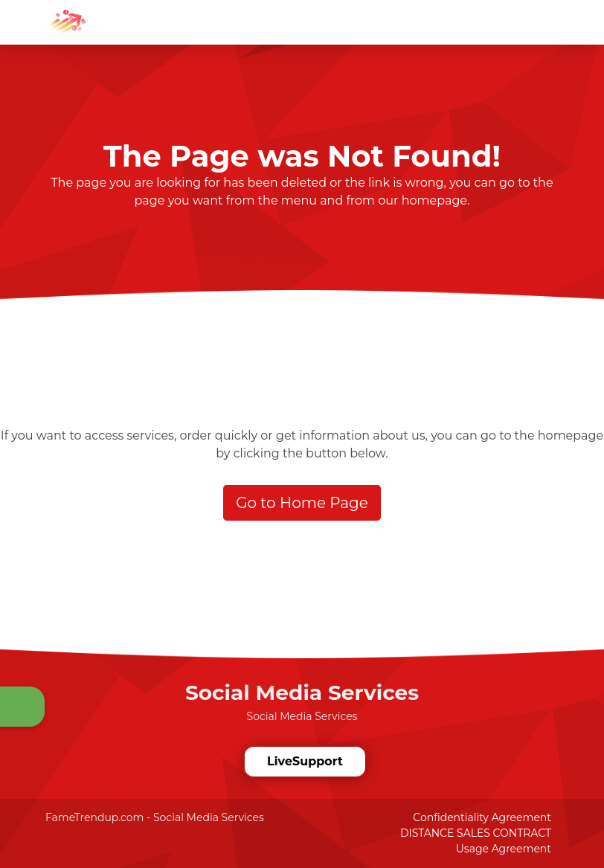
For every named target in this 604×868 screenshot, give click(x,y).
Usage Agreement (504, 849)
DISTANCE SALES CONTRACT (476, 833)
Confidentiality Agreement (482, 817)
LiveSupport (305, 761)
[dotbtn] (593, 10)
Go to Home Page (302, 503)
